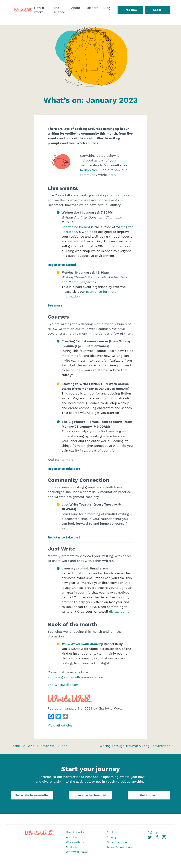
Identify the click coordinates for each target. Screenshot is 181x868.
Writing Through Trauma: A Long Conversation (136, 746)
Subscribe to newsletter (32, 795)
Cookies (112, 832)
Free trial (130, 10)
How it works (39, 10)
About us (72, 837)
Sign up (153, 832)
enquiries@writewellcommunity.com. (76, 677)
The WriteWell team (63, 685)
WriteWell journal (78, 852)
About (76, 8)
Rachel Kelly (117, 277)
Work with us (75, 842)
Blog (107, 8)
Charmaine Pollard (76, 227)
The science (59, 10)
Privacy (112, 837)
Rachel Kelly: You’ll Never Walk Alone (38, 746)
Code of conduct (118, 842)
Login (157, 10)
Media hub (73, 847)
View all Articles (60, 725)
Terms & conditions (120, 847)
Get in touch (149, 795)
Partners (92, 8)
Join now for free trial (90, 795)
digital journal (120, 612)
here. (112, 175)
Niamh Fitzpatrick (82, 282)
